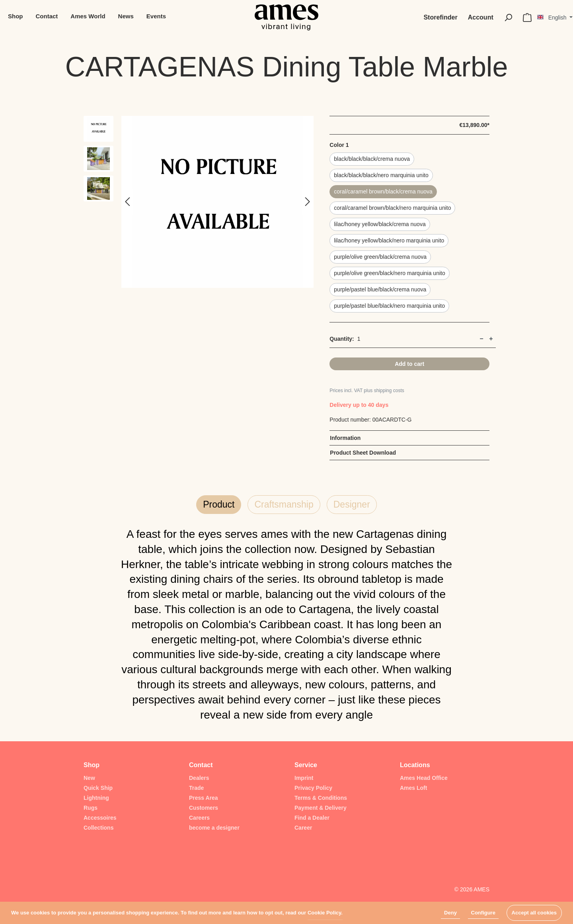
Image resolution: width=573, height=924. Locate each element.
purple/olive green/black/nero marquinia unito (389, 273)
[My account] (481, 18)
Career (303, 828)
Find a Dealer (312, 818)
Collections (98, 828)
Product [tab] (219, 504)
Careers (199, 818)
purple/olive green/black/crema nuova (380, 257)
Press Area (204, 798)
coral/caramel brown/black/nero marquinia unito (392, 208)
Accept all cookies (534, 913)
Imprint (304, 778)
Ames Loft (413, 788)
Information (345, 438)
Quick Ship (98, 788)
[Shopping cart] (527, 18)
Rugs (91, 808)
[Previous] (127, 202)
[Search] (508, 18)
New (89, 778)
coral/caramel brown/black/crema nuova (383, 191)
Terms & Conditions (321, 798)
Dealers (199, 778)
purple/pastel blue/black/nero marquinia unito (389, 306)
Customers (204, 808)
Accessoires (100, 818)
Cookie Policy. (325, 913)
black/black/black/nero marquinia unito (381, 175)
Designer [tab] (352, 504)
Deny (450, 913)
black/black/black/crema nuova (372, 159)
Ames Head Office (424, 778)
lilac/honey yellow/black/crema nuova (380, 224)
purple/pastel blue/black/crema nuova (380, 289)
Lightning (96, 798)
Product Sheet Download (363, 453)
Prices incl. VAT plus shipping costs (367, 391)
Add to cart (409, 364)
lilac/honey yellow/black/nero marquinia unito (389, 240)
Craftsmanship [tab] (284, 504)
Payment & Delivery (321, 808)
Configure (483, 913)
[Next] (308, 202)
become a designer (214, 828)
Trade (196, 788)
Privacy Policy (313, 788)
